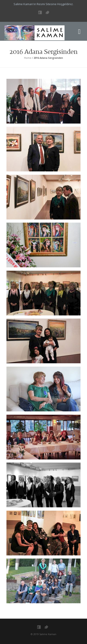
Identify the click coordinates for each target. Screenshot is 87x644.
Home (28, 58)
